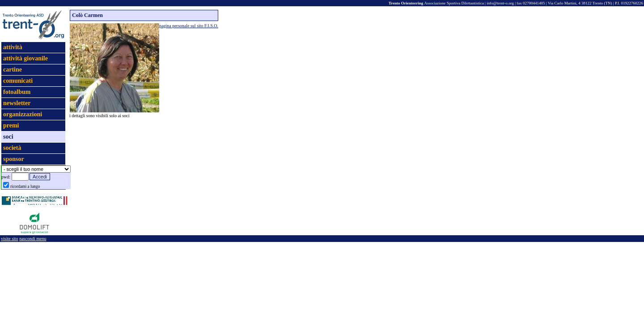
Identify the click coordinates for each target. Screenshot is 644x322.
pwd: (6, 177)
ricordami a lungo (25, 186)
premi (11, 125)
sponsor (14, 159)
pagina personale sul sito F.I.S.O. (189, 26)
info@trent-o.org (500, 3)
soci (8, 137)
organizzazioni (23, 114)
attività (13, 47)
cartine (13, 70)
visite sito (10, 239)
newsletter (17, 103)
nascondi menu (33, 239)
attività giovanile (25, 58)
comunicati (18, 81)
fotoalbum (17, 92)
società (12, 148)
